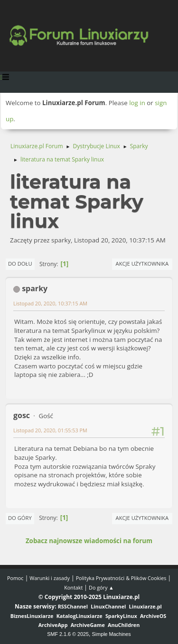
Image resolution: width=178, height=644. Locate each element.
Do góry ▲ (101, 587)
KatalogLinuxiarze (80, 616)
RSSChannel (73, 606)
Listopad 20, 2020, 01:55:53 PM (50, 430)
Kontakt (73, 587)
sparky (35, 288)
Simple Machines (112, 634)
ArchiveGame (88, 625)
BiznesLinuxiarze (32, 616)
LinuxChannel (108, 606)
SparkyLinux (121, 616)
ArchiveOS (153, 616)
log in (137, 103)
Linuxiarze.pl (145, 606)
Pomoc (15, 578)
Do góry (20, 518)
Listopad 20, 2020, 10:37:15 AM (50, 303)
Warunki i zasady (49, 578)
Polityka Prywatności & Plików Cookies (121, 578)
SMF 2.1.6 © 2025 (68, 634)
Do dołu (20, 264)
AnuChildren (124, 625)
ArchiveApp (53, 625)
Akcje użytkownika (142, 264)
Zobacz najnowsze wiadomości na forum (89, 541)
